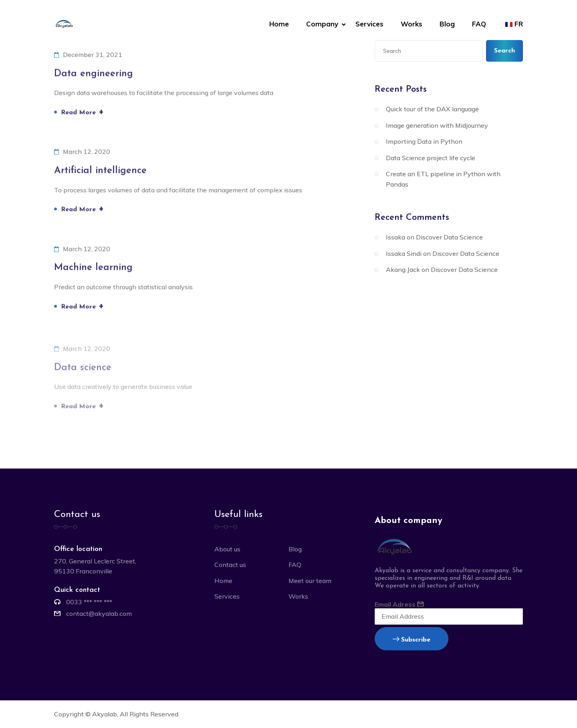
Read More (82, 112)
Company (322, 24)
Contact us (230, 565)
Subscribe (412, 640)
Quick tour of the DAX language (432, 109)
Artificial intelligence (100, 171)
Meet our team (310, 581)
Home (279, 24)
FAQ (479, 24)
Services (369, 24)
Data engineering (94, 74)
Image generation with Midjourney (437, 125)
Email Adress (449, 612)
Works (412, 24)
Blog (447, 24)
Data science (83, 370)
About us (227, 549)
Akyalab (105, 714)
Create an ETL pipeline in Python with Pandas (443, 179)
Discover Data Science (449, 237)
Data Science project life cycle (431, 158)
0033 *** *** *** (89, 602)
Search (504, 51)
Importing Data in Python (424, 141)
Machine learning (93, 269)
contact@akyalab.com (99, 613)
